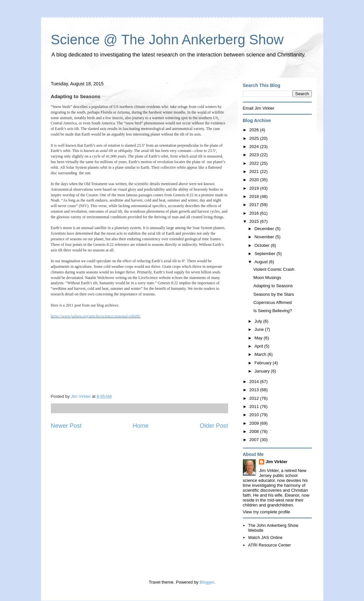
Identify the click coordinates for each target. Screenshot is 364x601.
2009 (255, 423)
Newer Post (66, 426)
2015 (255, 221)
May (259, 338)
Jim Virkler (276, 462)
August (262, 262)
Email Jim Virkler (259, 108)
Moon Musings (267, 278)
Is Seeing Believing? (273, 311)
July (259, 321)
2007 (255, 440)
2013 (255, 390)
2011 (255, 407)
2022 (255, 163)
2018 (255, 196)
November (265, 237)
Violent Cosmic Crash (274, 269)
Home (141, 426)
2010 (255, 415)
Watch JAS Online (265, 537)
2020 (255, 180)
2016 (255, 213)
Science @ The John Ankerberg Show (167, 40)
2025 (255, 138)
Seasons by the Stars (274, 294)
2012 (255, 398)
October (263, 245)
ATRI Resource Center (270, 545)
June (260, 329)
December (265, 229)
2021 (255, 172)
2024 (255, 147)
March (261, 354)
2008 (255, 431)
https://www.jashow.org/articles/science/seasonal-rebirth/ (96, 316)
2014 (255, 382)
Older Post (214, 426)
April (259, 346)
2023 (255, 155)
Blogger (207, 582)
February (264, 363)
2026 (255, 130)
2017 (255, 205)
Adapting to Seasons (273, 286)
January (263, 371)
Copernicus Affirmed (273, 302)
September (265, 254)
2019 (255, 188)
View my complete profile (267, 512)
